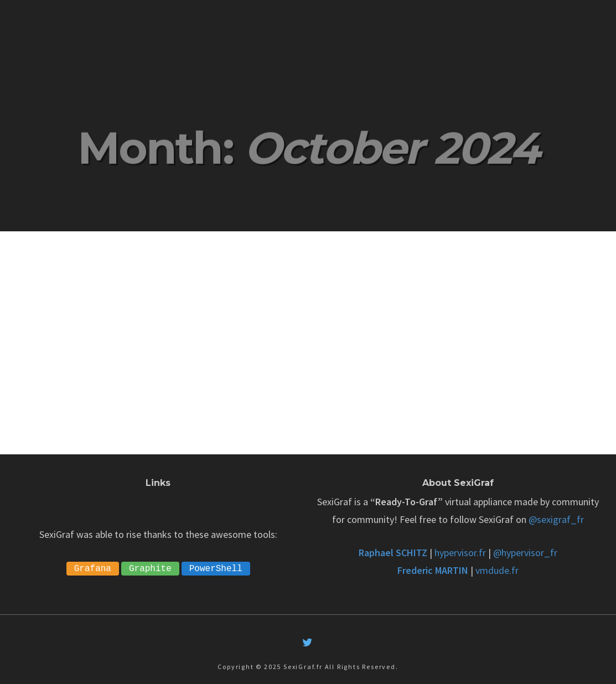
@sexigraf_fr (556, 519)
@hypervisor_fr (525, 553)
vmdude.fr (497, 570)
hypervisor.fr (460, 553)
